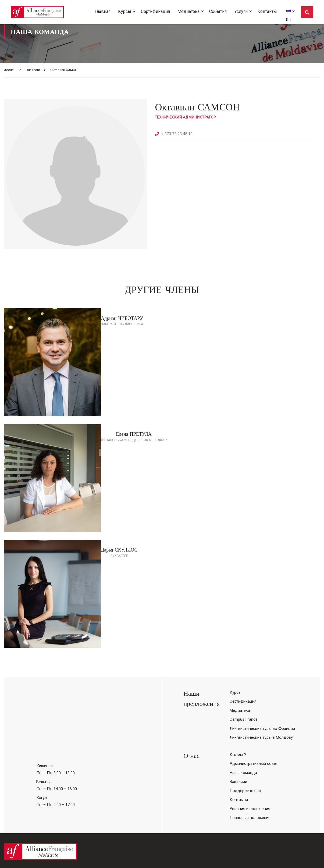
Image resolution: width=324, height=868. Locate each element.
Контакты (267, 11)
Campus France (244, 719)
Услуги (241, 11)
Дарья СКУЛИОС (119, 550)
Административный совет (254, 764)
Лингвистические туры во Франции (262, 728)
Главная (103, 11)
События (218, 11)
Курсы (125, 11)
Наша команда (243, 773)
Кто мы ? (238, 755)
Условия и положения (250, 809)
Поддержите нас (245, 791)
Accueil (10, 70)
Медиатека (188, 11)
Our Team (33, 70)
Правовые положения (250, 818)
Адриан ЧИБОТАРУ (122, 318)
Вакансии (238, 782)
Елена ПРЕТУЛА (134, 434)
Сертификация (155, 11)
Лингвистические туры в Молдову (261, 737)
